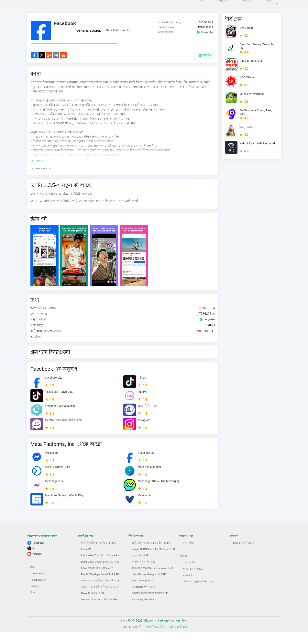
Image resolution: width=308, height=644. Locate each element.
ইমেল (33, 604)
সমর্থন (241, 6)
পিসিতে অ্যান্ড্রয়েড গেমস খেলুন (199, 593)
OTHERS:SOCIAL (89, 34)
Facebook (38, 554)
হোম (263, 6)
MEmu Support (39, 585)
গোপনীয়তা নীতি (155, 638)
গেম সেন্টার (188, 554)
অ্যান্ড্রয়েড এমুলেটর (193, 580)
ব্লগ (194, 6)
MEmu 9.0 (188, 587)
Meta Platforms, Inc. (119, 33)
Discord (35, 598)
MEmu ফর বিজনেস (244, 554)
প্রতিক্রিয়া (36, 348)
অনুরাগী (217, 6)
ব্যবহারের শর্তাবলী (131, 638)
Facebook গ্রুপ (38, 591)
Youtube (37, 565)
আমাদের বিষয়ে (190, 574)
